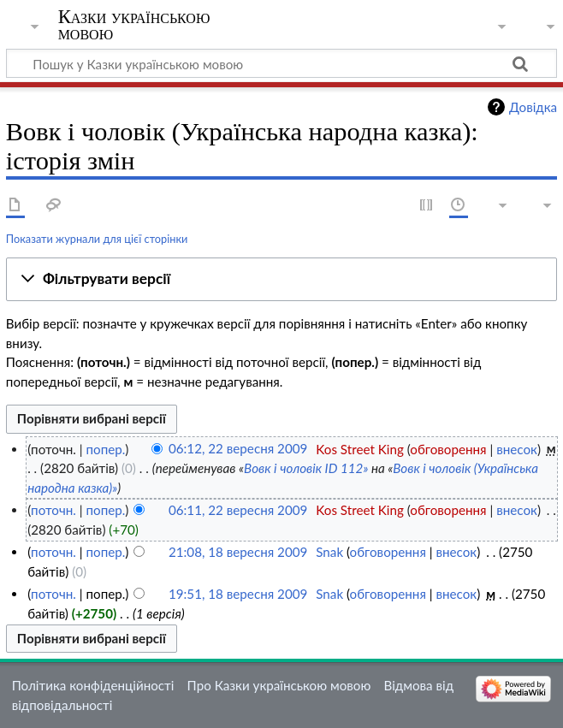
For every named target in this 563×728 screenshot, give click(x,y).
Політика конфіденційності (93, 685)
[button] (281, 280)
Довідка (533, 107)
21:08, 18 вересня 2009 (238, 552)
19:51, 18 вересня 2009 (238, 594)
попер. (105, 449)
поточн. (53, 510)
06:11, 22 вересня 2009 (238, 510)
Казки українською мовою (134, 25)
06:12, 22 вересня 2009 (238, 449)
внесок (517, 449)
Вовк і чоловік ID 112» (306, 468)
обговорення (448, 449)
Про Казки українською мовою (279, 685)
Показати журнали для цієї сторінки (97, 239)
